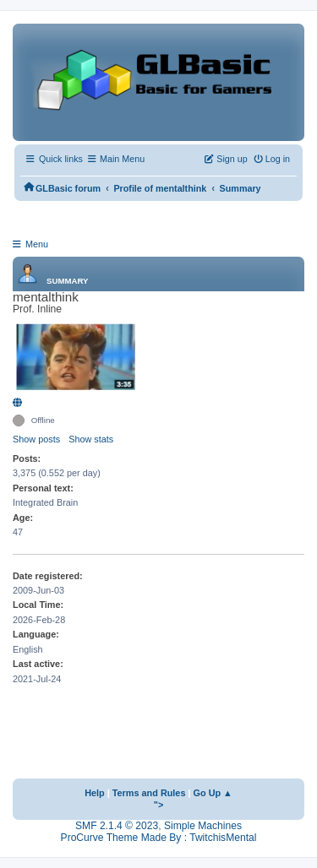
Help (95, 793)
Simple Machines (203, 826)
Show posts (36, 439)
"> (159, 805)
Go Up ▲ (213, 793)
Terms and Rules (149, 793)
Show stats (91, 439)
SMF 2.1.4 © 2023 (117, 826)
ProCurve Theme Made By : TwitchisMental (159, 838)
